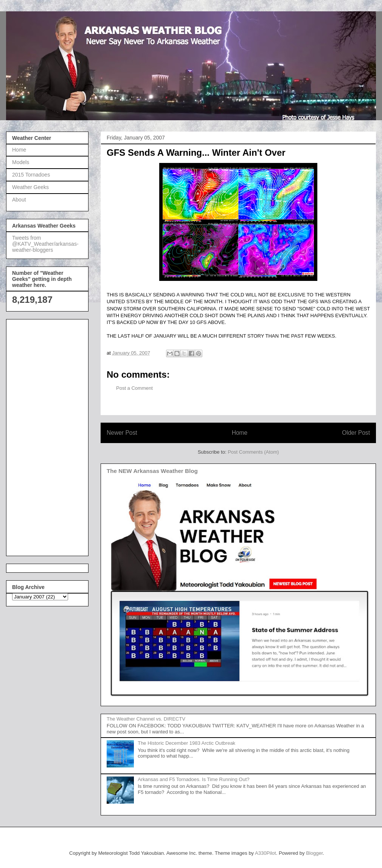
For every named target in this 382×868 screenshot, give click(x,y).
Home (240, 433)
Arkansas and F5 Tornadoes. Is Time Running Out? (193, 779)
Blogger (314, 853)
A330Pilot (266, 853)
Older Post (356, 433)
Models (21, 162)
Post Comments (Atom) (253, 452)
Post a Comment (134, 388)
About (19, 200)
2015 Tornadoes (31, 175)
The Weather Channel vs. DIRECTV (146, 719)
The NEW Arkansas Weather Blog (152, 471)
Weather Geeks (30, 187)
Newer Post (122, 433)
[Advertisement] (42, 436)
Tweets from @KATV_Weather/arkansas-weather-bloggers (45, 244)
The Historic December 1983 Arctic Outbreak (186, 743)
